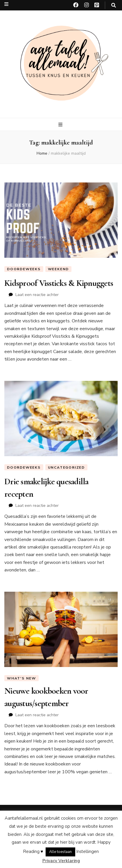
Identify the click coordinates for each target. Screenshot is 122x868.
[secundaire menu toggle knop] (6, 4)
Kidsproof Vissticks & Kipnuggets (59, 283)
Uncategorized (66, 467)
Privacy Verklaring (61, 861)
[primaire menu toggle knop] (61, 125)
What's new (21, 678)
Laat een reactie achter (37, 295)
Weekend (59, 269)
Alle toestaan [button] (60, 852)
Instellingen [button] (88, 851)
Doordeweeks (24, 269)
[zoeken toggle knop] (114, 5)
